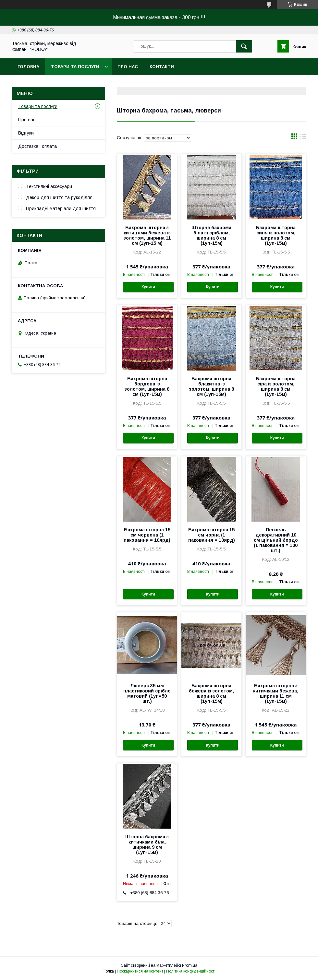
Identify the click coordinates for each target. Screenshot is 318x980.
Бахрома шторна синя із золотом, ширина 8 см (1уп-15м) (276, 235)
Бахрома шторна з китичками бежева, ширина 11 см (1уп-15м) (276, 693)
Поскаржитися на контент (140, 971)
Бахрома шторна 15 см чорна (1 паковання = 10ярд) (212, 535)
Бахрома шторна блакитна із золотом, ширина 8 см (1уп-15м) (212, 386)
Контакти (162, 67)
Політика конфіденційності (191, 971)
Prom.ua (190, 965)
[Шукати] (244, 46)
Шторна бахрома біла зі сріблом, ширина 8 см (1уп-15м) (211, 235)
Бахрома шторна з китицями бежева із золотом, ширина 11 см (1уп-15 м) (147, 235)
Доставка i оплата (37, 146)
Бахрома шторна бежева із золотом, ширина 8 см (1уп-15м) (211, 693)
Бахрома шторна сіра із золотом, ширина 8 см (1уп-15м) (276, 386)
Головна (28, 67)
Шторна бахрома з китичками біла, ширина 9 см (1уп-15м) (147, 844)
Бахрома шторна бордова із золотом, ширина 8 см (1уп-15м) (147, 386)
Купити (148, 287)
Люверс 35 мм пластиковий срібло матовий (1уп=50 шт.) (147, 693)
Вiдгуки (26, 133)
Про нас (128, 67)
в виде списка (303, 138)
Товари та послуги (75, 67)
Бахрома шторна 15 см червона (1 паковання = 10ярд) (147, 535)
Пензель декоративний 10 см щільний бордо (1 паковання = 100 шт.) (276, 540)
